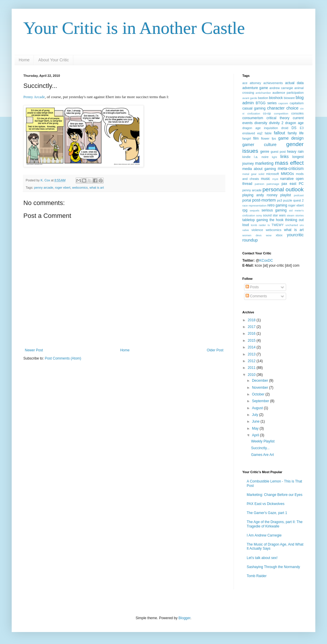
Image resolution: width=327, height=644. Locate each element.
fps (274, 138)
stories (300, 215)
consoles (297, 113)
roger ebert (63, 188)
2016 (252, 334)
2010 (252, 375)
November (261, 388)
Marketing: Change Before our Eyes (275, 495)
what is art (96, 188)
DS (294, 128)
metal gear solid (253, 174)
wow (269, 235)
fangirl (247, 138)
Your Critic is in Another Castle (134, 28)
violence (257, 230)
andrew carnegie (281, 88)
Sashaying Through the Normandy (273, 567)
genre (265, 152)
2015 (252, 341)
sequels (254, 210)
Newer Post (34, 350)
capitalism (297, 103)
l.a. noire (261, 157)
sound (267, 215)
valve (246, 230)
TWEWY (278, 225)
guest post (278, 152)
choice (293, 108)
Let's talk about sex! (262, 558)
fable (268, 133)
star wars (279, 215)
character (276, 108)
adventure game (255, 88)
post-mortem (264, 200)
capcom (283, 103)
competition (281, 113)
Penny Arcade (34, 97)
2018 (252, 320)
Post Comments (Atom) (63, 358)
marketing (264, 163)
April (256, 435)
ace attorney (252, 83)
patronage (273, 184)
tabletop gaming (255, 220)
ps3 (280, 200)
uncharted (292, 225)
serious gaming (274, 210)
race (245, 205)
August (258, 408)
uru (302, 225)
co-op (267, 113)
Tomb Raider (257, 576)
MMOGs (287, 174)
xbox (279, 235)
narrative (287, 179)
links (285, 157)
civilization (254, 113)
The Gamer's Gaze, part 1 (267, 513)
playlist (286, 195)
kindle (246, 157)
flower (265, 138)
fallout (279, 133)
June (256, 421)
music (266, 179)
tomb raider (258, 225)
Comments (256, 296)
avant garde (250, 98)
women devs (252, 235)
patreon (260, 184)
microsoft (272, 174)
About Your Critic (53, 60)
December (261, 381)
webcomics (80, 188)
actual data (294, 83)
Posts (252, 287)
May (256, 428)
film (256, 138)
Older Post (215, 350)
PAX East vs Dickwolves (266, 504)
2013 (252, 354)
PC (301, 184)
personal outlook (283, 189)
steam (291, 215)
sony (259, 215)
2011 (252, 368)
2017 (252, 327)
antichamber (263, 93)
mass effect (289, 163)
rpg (245, 210)
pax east (289, 184)
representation (258, 205)
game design (291, 138)
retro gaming (277, 205)
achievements (273, 83)
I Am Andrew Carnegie (264, 535)
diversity (261, 123)
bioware (289, 98)
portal (247, 200)
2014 (252, 347)
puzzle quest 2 (293, 200)
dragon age (294, 123)
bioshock (276, 98)
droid (285, 128)
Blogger (184, 618)
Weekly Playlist (263, 441)
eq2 (260, 133)
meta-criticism (291, 169)
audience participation (288, 93)
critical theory (278, 118)
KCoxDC (266, 261)
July (256, 415)
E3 (302, 128)
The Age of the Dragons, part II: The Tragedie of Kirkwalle (275, 524)
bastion (263, 98)
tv (269, 225)
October (259, 394)
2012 (252, 361)
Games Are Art (262, 455)
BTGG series (266, 103)
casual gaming (254, 108)
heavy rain (295, 152)
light (274, 157)
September (261, 401)
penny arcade (44, 188)
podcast (299, 195)
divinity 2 (276, 123)
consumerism (253, 118)
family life (296, 133)
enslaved (249, 133)
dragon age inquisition (260, 128)
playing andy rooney (260, 195)
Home (24, 60)
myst (275, 179)
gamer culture (259, 145)
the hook (276, 220)
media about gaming (259, 169)
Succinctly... (260, 448)
